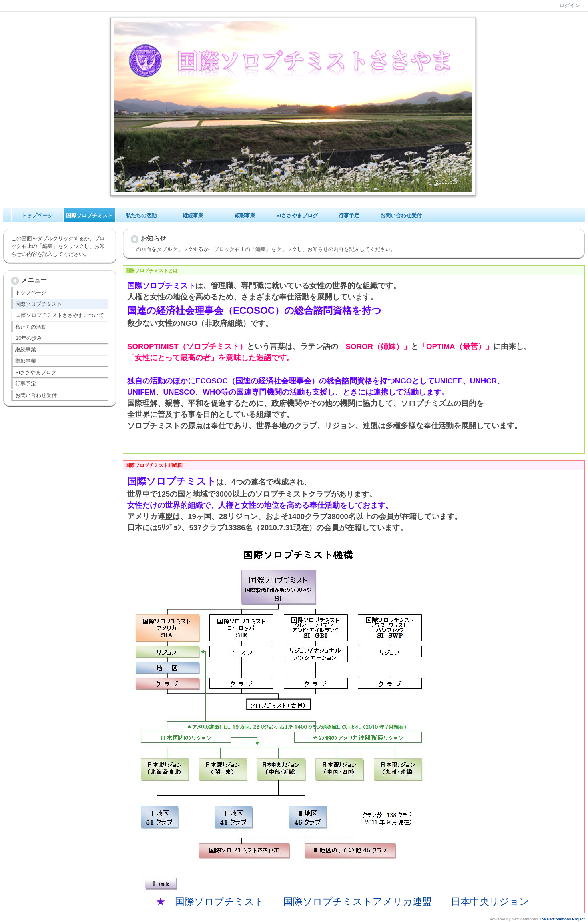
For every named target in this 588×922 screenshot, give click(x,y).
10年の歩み (29, 338)
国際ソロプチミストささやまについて (60, 315)
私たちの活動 (141, 215)
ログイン (570, 5)
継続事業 (193, 215)
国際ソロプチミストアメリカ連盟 (358, 901)
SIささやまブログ (297, 215)
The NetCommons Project (562, 919)
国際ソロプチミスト (89, 215)
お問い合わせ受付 (401, 215)
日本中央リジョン (490, 901)
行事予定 (349, 215)
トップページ (37, 215)
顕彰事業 (245, 215)
